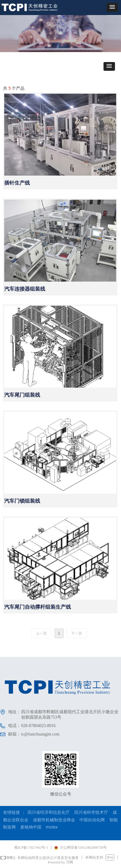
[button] (112, 7)
